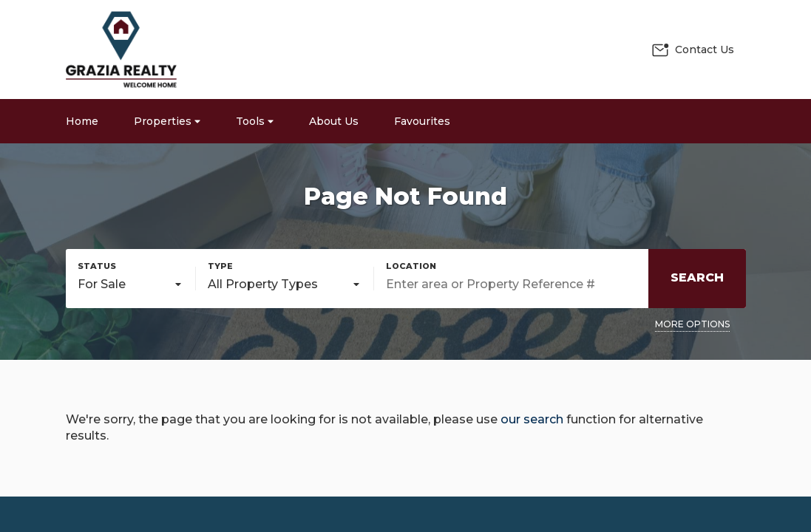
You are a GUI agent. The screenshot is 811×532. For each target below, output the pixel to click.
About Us (334, 121)
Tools (255, 121)
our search (532, 419)
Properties (167, 121)
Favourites (422, 121)
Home (82, 121)
